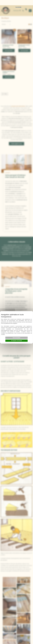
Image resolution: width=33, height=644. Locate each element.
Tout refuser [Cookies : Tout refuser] (18, 2)
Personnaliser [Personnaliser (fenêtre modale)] (17, 332)
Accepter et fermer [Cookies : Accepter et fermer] (16, 335)
